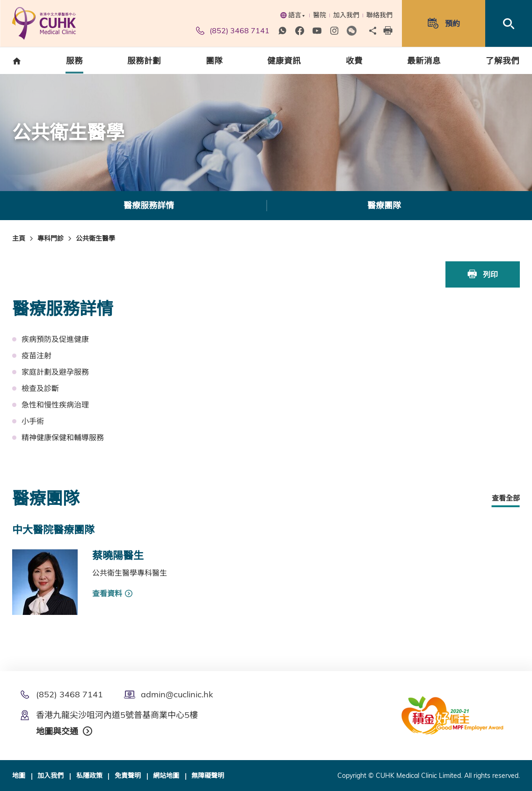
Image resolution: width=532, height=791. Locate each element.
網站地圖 (166, 775)
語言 (293, 15)
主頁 (19, 238)
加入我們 (346, 15)
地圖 (19, 775)
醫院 (320, 15)
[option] (149, 206)
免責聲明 (128, 775)
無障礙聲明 (208, 775)
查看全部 (506, 497)
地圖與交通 (57, 731)
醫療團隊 (384, 205)
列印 (483, 274)
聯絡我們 (379, 15)
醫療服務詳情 (149, 205)
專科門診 (51, 238)
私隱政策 (89, 775)
